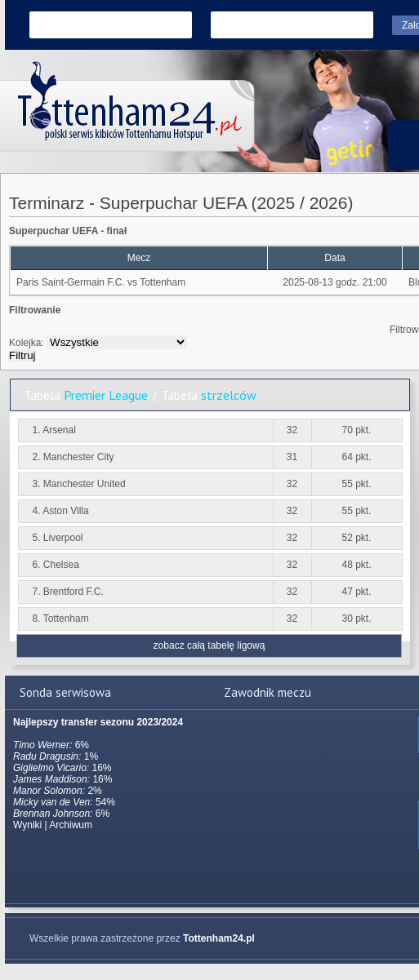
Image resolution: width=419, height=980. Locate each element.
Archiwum (71, 825)
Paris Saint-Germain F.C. (71, 282)
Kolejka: (27, 343)
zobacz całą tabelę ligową (209, 645)
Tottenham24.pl (219, 938)
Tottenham (163, 282)
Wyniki (27, 825)
